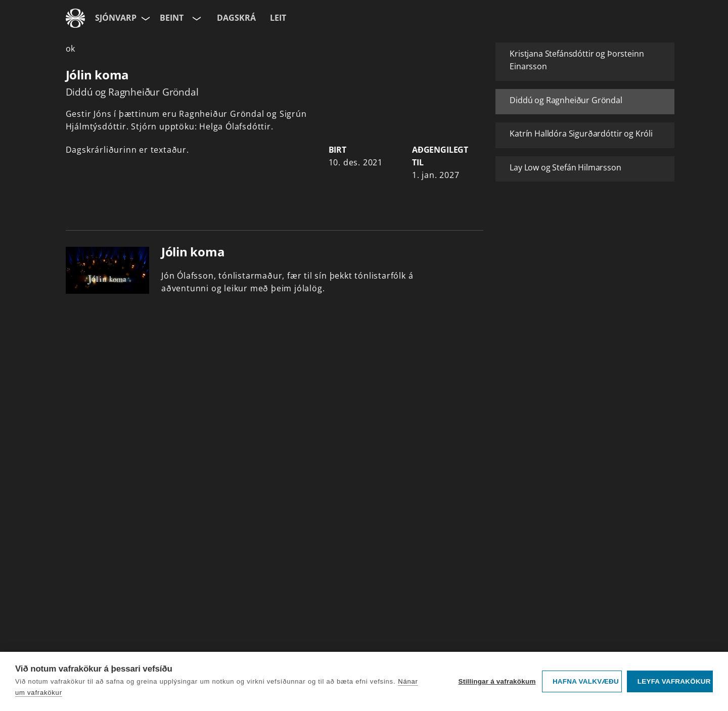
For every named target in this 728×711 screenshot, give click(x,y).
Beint (172, 18)
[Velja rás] (196, 18)
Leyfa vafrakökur (674, 681)
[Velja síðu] (145, 18)
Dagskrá (236, 18)
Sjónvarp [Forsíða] (116, 18)
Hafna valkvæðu (586, 681)
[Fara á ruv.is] (75, 18)
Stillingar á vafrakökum (497, 681)
